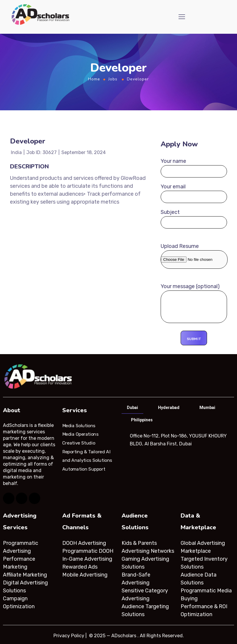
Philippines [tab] (142, 420)
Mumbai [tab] (207, 408)
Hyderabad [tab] (169, 408)
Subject (194, 219)
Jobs (113, 79)
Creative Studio (79, 443)
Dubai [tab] (132, 408)
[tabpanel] (178, 440)
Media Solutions (79, 425)
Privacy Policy (69, 636)
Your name (194, 168)
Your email (194, 193)
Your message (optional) (194, 304)
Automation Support (84, 469)
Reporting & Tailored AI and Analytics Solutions (87, 456)
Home (94, 79)
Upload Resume (194, 256)
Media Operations (80, 434)
